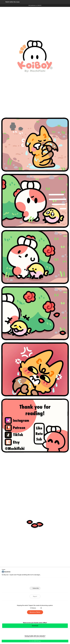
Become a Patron (35, 612)
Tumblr (41, 583)
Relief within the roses (13, 2)
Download (35, 626)
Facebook (29, 583)
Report (35, 596)
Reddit (47, 583)
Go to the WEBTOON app (35, 641)
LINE (23, 583)
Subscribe (36, 588)
